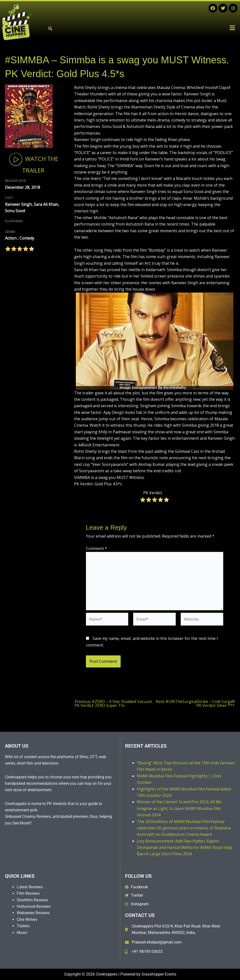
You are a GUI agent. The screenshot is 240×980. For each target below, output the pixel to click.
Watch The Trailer (33, 163)
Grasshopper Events (159, 974)
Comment (96, 548)
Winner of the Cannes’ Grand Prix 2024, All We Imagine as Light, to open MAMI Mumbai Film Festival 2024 (179, 808)
